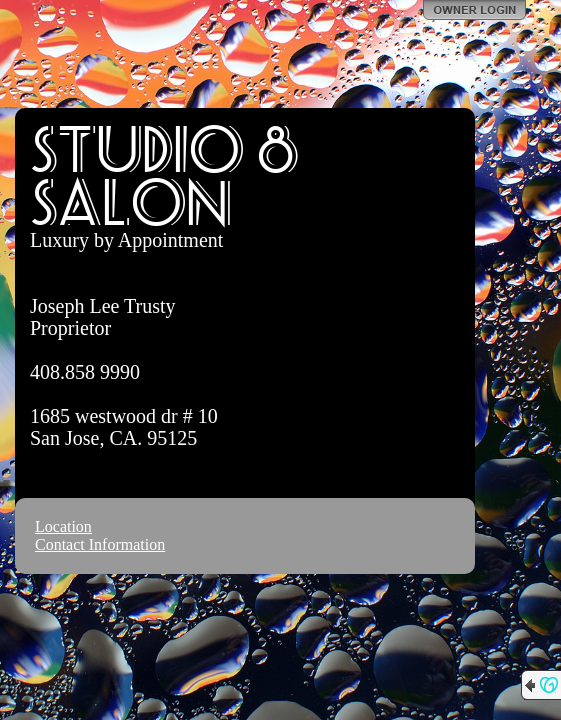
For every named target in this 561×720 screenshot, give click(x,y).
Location (63, 526)
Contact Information (100, 544)
